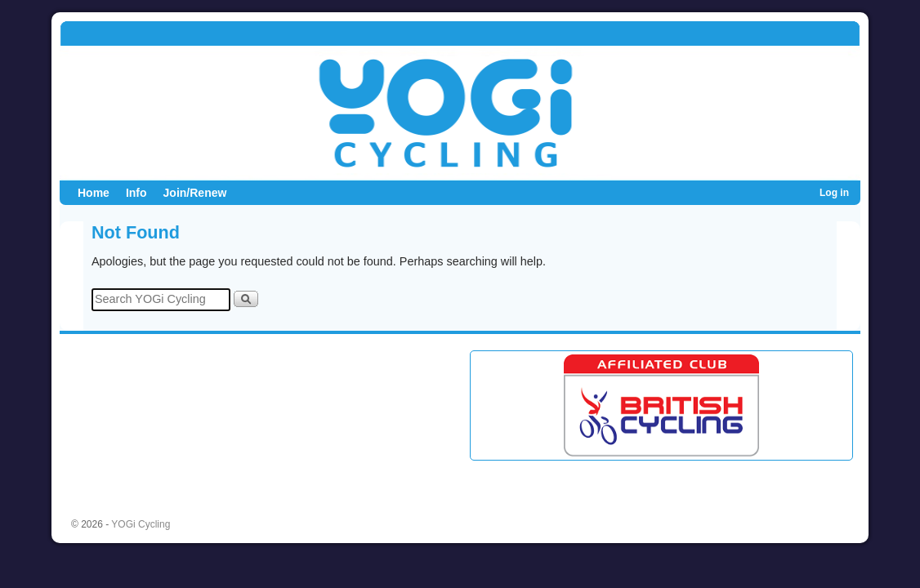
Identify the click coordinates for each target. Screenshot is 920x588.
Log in (834, 193)
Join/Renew (195, 193)
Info (136, 193)
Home (94, 193)
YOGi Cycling (141, 524)
